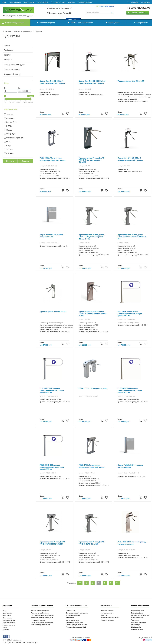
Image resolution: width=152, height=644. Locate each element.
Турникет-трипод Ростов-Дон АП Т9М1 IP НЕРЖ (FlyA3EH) (91, 543)
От (5, 88)
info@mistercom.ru (107, 6)
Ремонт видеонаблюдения (40, 613)
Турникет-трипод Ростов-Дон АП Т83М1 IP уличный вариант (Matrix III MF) (92, 314)
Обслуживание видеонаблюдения (42, 615)
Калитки (8, 55)
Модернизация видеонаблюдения (42, 618)
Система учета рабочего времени (77, 613)
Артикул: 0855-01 (84, 550)
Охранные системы (107, 611)
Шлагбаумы (70, 618)
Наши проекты (7, 616)
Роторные (8, 60)
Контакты (6, 630)
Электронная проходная (14, 65)
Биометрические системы (74, 622)
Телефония (135, 620)
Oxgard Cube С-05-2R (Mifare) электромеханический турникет (130, 159)
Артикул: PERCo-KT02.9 (87, 473)
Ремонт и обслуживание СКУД (76, 627)
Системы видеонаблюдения (42, 605)
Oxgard (9, 130)
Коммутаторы (136, 625)
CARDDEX (11, 134)
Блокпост (10, 118)
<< (80, 583)
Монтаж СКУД (70, 611)
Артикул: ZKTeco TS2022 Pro (88, 396)
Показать (25, 161)
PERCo (9, 126)
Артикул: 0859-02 (84, 243)
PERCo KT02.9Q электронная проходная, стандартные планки (53, 159)
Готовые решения (140, 23)
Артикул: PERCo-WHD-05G (49, 396)
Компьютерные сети (107, 613)
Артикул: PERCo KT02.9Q (48, 166)
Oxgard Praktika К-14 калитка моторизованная (51, 236)
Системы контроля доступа (81, 23)
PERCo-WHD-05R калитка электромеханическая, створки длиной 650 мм (130, 314)
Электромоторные (12, 69)
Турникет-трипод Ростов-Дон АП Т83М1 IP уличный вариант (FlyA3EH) (91, 160)
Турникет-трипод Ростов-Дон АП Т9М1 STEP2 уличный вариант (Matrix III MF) (91, 237)
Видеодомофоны (137, 613)
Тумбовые (8, 50)
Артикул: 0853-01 (84, 166)
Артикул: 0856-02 (123, 243)
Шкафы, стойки (136, 627)
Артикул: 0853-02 (84, 319)
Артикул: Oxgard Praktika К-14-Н (128, 473)
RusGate (10, 153)
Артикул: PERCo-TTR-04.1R (127, 550)
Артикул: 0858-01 (45, 550)
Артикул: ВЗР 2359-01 (47, 89)
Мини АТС (104, 615)
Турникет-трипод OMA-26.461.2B (131, 81)
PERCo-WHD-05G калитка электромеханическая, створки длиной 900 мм (52, 467)
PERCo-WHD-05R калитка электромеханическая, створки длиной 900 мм (130, 390)
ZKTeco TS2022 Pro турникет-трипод (93, 388)
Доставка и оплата (9, 623)
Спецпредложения (9, 620)
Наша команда (7, 613)
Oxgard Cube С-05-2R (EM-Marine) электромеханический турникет (92, 82)
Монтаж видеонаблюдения (40, 611)
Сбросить (10, 161)
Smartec (10, 114)
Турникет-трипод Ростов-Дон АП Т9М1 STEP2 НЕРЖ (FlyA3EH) (52, 543)
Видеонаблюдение (47, 23)
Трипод (7, 45)
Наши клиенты (7, 618)
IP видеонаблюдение (38, 620)
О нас (4, 611)
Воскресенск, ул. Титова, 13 (60, 13)
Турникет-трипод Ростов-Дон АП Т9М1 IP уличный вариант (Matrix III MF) (132, 237)
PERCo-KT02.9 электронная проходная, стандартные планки (92, 466)
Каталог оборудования (14, 23)
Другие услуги (114, 23)
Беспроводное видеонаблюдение (42, 622)
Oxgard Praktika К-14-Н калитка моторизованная (130, 466)
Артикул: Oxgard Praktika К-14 (49, 243)
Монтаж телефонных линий (110, 618)
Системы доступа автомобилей (76, 625)
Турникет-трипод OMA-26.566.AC (53, 312)
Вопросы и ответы (9, 625)
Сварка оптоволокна (107, 620)
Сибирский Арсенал (15, 138)
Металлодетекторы (72, 620)
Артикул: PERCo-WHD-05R (127, 319)
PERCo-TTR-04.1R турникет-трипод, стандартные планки (132, 543)
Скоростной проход (12, 74)
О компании (7, 606)
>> (117, 583)
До (19, 88)
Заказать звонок (138, 12)
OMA (8, 142)
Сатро (9, 146)
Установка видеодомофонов (40, 625)
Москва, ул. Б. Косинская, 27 (60, 8)
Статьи (5, 627)
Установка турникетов (73, 615)
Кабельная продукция (138, 622)
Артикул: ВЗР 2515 (85, 89)
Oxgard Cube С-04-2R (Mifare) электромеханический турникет (52, 82)
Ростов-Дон (11, 122)
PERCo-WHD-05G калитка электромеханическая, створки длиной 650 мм (52, 390)
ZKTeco (9, 150)
